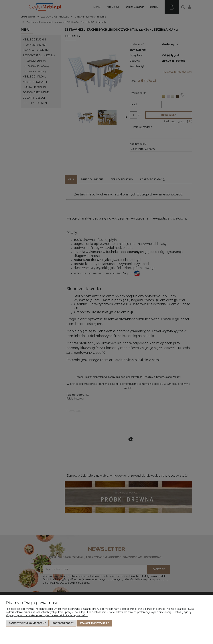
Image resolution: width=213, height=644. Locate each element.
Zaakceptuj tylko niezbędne (27, 623)
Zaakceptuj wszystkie (95, 623)
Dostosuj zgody (63, 623)
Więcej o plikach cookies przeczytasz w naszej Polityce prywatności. (47, 615)
